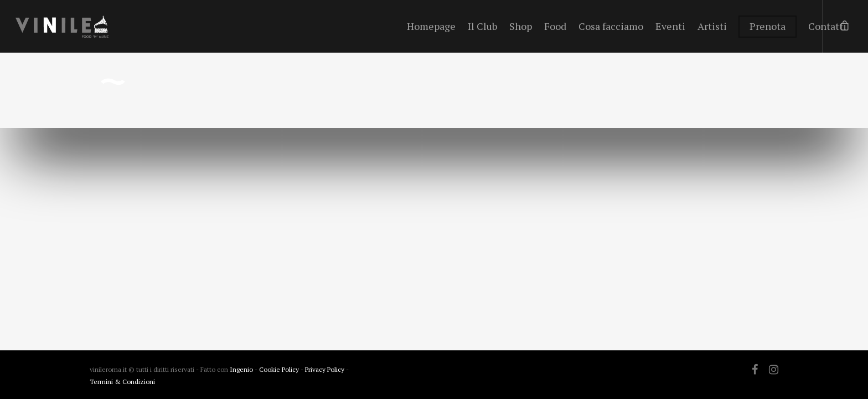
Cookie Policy (280, 369)
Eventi (670, 26)
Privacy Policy (325, 369)
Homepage (431, 26)
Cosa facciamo (611, 26)
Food (555, 26)
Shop (521, 26)
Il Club (482, 26)
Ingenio (241, 369)
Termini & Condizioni (122, 382)
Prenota (768, 26)
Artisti (712, 26)
